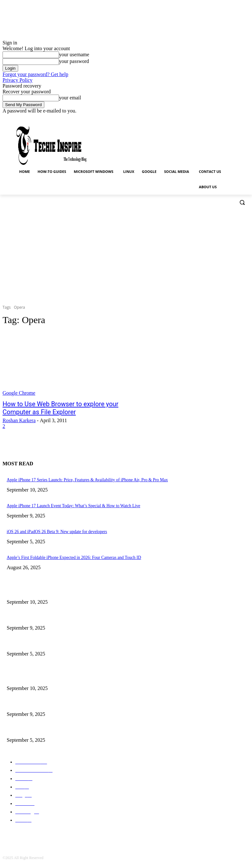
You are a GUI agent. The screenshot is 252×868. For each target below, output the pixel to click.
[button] (242, 202)
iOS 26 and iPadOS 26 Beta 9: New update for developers (51, 638)
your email (70, 98)
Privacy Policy (18, 80)
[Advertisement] (126, 255)
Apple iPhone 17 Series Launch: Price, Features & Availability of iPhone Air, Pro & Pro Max (78, 588)
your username (74, 54)
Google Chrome (19, 393)
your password (74, 61)
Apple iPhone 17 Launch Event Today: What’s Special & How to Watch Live (66, 613)
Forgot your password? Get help (35, 74)
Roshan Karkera (19, 419)
